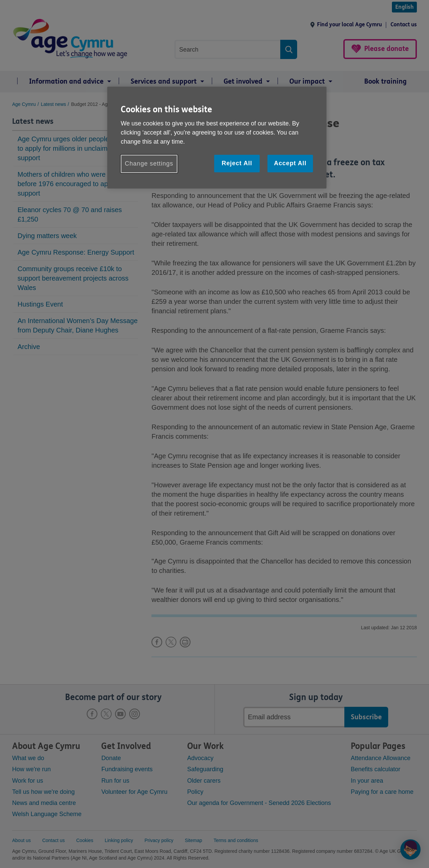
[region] (217, 137)
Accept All (290, 163)
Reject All (237, 163)
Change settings (149, 164)
